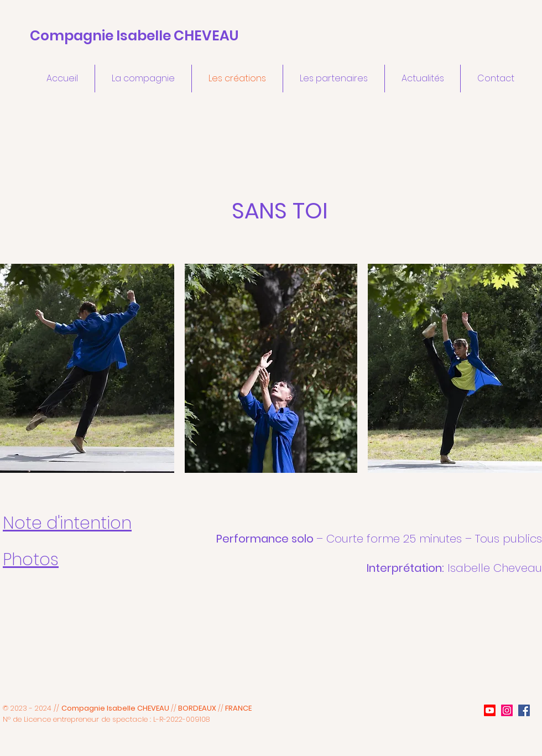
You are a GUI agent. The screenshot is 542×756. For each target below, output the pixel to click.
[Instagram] (507, 710)
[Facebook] (524, 710)
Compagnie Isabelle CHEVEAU (134, 36)
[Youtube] (490, 710)
